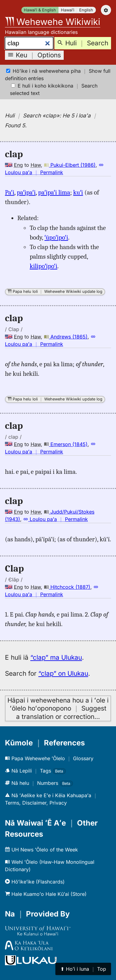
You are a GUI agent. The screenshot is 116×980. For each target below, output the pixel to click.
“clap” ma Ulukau (56, 657)
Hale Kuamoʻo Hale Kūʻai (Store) (46, 894)
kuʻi (78, 192)
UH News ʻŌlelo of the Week (41, 850)
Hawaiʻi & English (40, 10)
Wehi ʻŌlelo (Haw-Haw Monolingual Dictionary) (50, 866)
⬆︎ (83, 969)
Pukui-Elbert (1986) (70, 165)
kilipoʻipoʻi (43, 266)
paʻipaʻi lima (54, 192)
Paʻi (10, 192)
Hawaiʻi (68, 10)
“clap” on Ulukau (63, 673)
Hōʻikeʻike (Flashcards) (35, 882)
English (86, 10)
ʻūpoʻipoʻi (56, 237)
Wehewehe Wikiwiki (53, 22)
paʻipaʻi (26, 192)
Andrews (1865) (66, 337)
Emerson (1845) (66, 444)
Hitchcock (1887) (67, 587)
